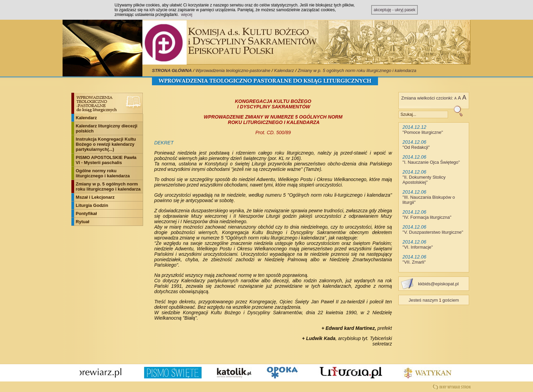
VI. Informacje (418, 247)
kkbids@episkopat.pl (438, 284)
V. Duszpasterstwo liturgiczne (433, 232)
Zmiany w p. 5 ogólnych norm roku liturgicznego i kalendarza (357, 70)
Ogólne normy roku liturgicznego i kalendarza (103, 173)
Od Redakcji (416, 147)
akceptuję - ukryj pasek (394, 10)
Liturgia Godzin (92, 205)
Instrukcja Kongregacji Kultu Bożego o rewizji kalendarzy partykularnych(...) (106, 144)
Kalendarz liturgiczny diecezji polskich (107, 128)
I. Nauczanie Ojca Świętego (431, 162)
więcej (186, 15)
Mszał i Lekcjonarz (95, 197)
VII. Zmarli (414, 262)
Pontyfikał (86, 213)
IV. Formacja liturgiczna (427, 217)
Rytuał (83, 222)
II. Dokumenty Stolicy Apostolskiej (424, 180)
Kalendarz (284, 70)
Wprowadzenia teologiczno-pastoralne (233, 70)
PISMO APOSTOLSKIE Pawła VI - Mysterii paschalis (106, 160)
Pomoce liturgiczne (423, 132)
